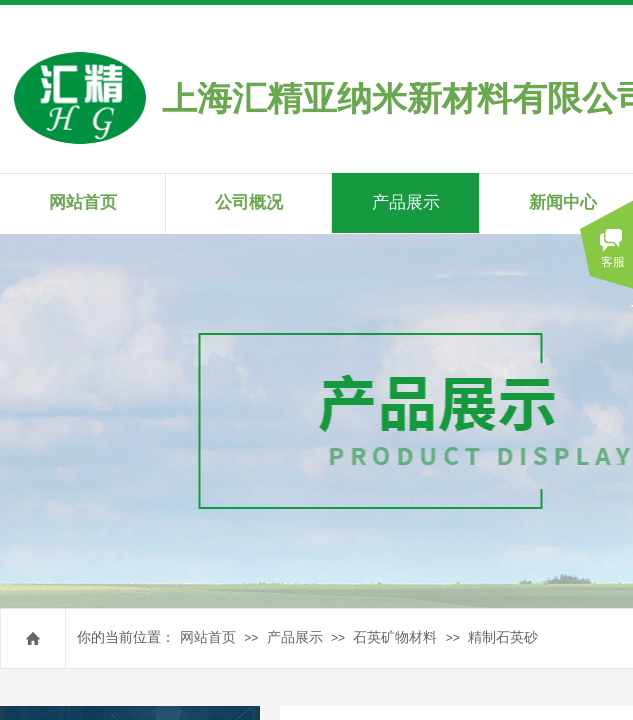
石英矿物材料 (395, 637)
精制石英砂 (503, 637)
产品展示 (295, 637)
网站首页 (208, 637)
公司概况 (249, 202)
